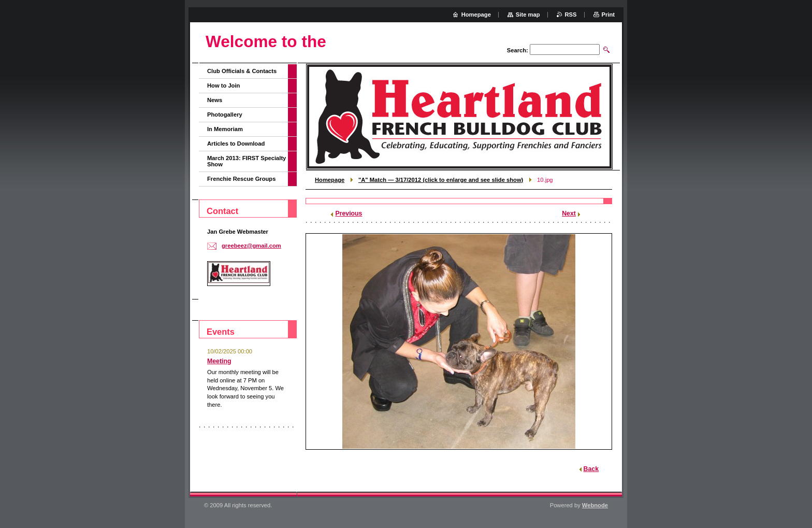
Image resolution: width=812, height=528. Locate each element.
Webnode (595, 505)
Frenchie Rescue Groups (241, 179)
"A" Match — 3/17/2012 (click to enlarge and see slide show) (441, 180)
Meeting (219, 361)
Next (569, 213)
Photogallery (225, 115)
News (215, 100)
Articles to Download (236, 144)
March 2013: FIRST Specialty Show (247, 161)
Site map (528, 15)
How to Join (223, 85)
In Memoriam (225, 129)
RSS (571, 15)
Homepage (330, 180)
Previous (349, 213)
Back (591, 469)
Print (608, 15)
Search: (518, 50)
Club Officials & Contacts (242, 71)
